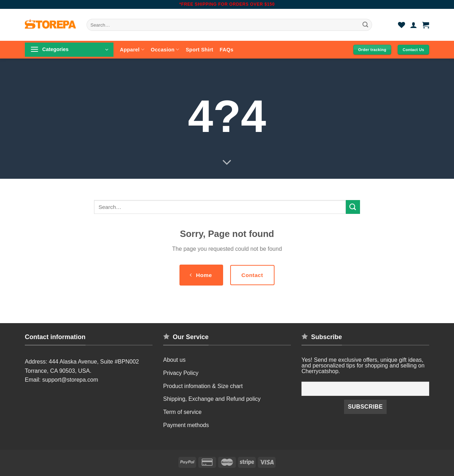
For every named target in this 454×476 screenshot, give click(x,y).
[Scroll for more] (227, 163)
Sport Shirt (200, 50)
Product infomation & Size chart (203, 386)
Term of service (182, 412)
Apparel (132, 49)
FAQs (226, 50)
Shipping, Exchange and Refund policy (212, 399)
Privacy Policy (181, 373)
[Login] (414, 25)
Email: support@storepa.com (62, 380)
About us (174, 360)
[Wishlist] (402, 25)
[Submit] (366, 25)
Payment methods (186, 425)
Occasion (165, 49)
